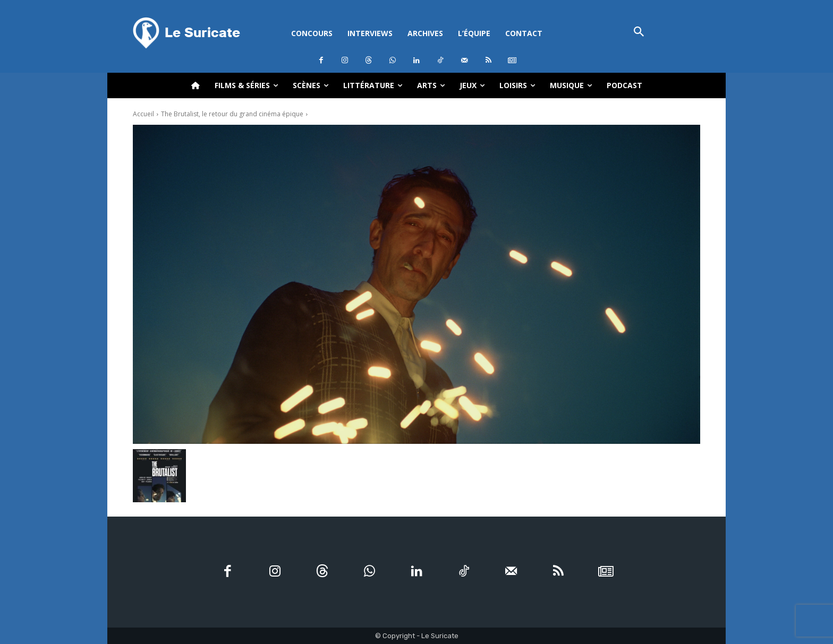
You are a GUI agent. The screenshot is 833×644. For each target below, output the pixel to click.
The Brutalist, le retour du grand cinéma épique (232, 114)
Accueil (143, 114)
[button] (639, 33)
